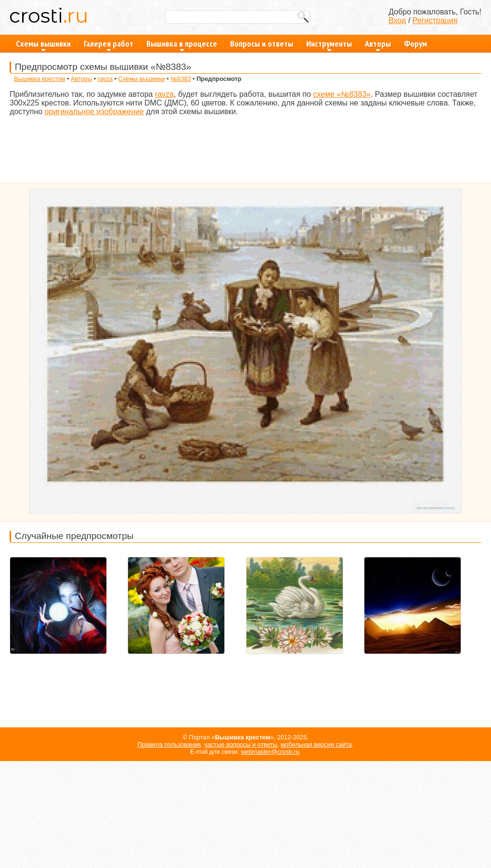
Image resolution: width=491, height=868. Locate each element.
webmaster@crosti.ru (270, 752)
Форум (415, 44)
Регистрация (435, 20)
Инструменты (329, 45)
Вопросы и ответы (262, 44)
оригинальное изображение (94, 112)
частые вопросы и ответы (241, 744)
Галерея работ (109, 45)
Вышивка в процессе (182, 45)
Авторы (378, 45)
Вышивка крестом (39, 79)
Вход (397, 20)
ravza (105, 79)
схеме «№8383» (342, 94)
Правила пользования (169, 744)
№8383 (181, 79)
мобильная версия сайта (316, 744)
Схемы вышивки (43, 45)
